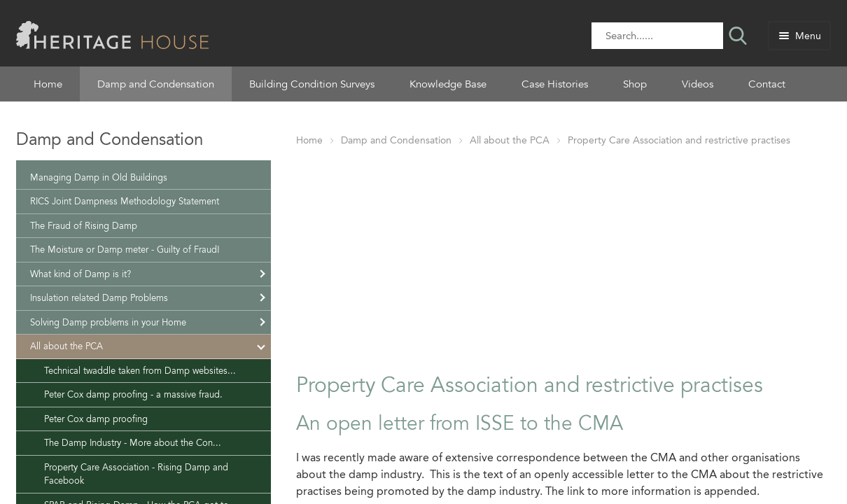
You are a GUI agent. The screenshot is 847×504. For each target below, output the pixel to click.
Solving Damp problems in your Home (108, 322)
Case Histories (555, 84)
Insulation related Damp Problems (99, 298)
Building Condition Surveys (312, 84)
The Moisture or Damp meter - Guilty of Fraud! (125, 250)
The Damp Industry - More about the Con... (133, 443)
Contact (767, 84)
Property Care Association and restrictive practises (679, 140)
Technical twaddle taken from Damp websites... (140, 371)
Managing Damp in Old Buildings (99, 177)
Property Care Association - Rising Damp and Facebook (136, 474)
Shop (635, 84)
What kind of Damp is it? (80, 274)
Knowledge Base (448, 84)
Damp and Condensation (156, 84)
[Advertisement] (563, 257)
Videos (698, 84)
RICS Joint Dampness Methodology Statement (125, 201)
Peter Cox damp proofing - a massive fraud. (133, 394)
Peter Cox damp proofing (96, 419)
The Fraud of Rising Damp (84, 226)
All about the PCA (510, 140)
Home (48, 84)
